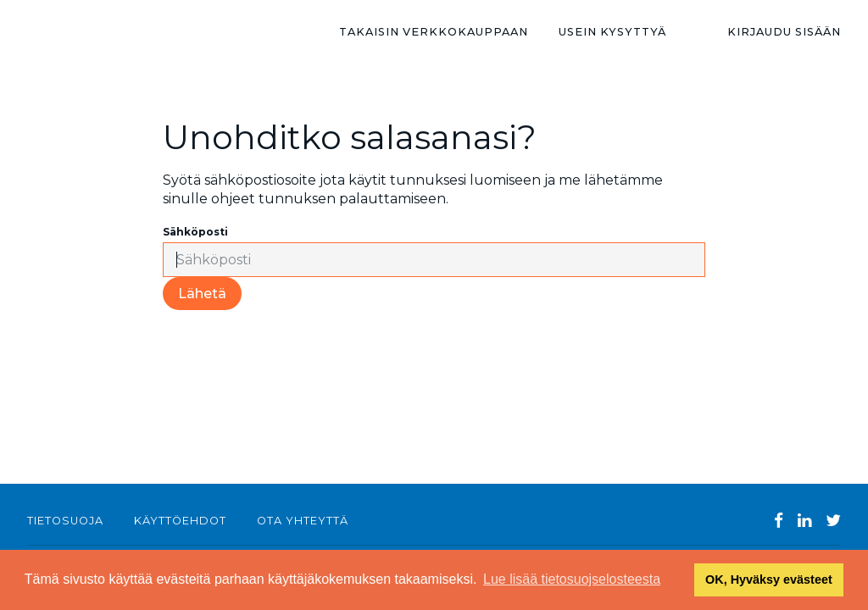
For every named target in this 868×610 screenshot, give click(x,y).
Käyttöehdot (180, 521)
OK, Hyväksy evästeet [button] (769, 579)
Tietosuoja (65, 521)
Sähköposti (195, 232)
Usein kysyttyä (612, 32)
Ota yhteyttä (303, 521)
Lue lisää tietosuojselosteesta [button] (572, 579)
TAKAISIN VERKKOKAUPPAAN (434, 32)
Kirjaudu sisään (784, 32)
